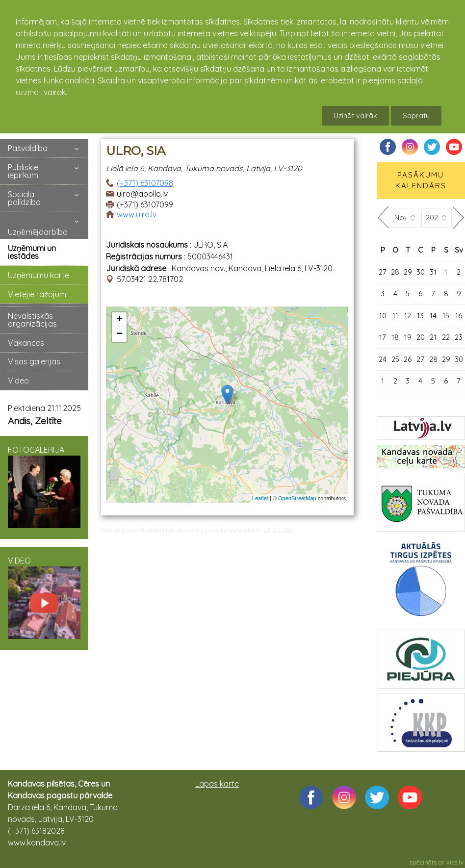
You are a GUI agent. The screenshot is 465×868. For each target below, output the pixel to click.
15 (446, 316)
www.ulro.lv (137, 214)
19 (408, 337)
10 (383, 316)
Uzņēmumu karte (39, 275)
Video (18, 381)
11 (395, 316)
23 (459, 337)
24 (383, 359)
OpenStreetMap (297, 498)
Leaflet (260, 498)
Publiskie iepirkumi (24, 171)
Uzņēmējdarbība (38, 232)
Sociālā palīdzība (24, 198)
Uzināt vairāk (355, 115)
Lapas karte (217, 784)
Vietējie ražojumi (38, 294)
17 (383, 337)
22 (446, 337)
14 (433, 316)
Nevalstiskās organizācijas (32, 320)
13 (420, 316)
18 (395, 337)
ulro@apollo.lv (142, 194)
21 (433, 337)
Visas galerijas (34, 361)
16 (459, 316)
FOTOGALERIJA (44, 486)
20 (421, 337)
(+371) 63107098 (145, 183)
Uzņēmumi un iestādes (32, 252)
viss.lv (455, 862)
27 (383, 272)
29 (408, 272)
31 (433, 272)
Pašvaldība (28, 148)
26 (408, 359)
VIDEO (44, 597)
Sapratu (416, 115)
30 (421, 272)
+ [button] (119, 320)
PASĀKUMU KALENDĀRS (421, 180)
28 (395, 272)
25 (395, 359)
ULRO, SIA (278, 530)
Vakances (26, 343)
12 (408, 316)
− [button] (119, 334)
